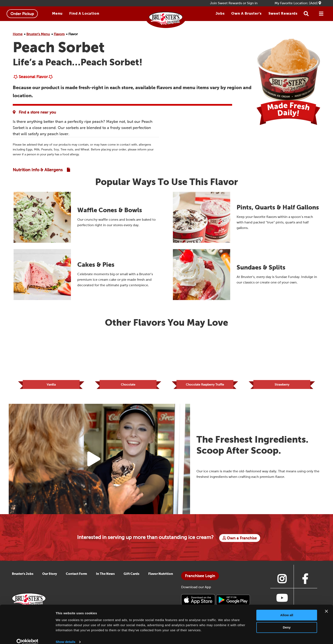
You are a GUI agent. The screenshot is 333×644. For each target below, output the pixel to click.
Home (18, 34)
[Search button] (306, 14)
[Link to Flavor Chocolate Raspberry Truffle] (205, 362)
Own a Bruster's (246, 13)
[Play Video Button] (94, 462)
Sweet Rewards (283, 13)
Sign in (252, 3)
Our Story (50, 577)
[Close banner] (326, 605)
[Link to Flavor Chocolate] (128, 362)
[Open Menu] (321, 14)
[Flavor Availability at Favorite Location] (35, 112)
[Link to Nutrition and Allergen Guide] (41, 170)
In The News (105, 577)
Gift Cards (131, 577)
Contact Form (76, 577)
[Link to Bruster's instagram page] (282, 582)
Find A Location (84, 13)
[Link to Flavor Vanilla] (51, 362)
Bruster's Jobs (23, 577)
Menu (57, 13)
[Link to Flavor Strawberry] (282, 362)
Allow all (287, 609)
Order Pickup (22, 14)
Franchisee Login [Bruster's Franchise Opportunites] (200, 579)
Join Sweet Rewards (226, 3)
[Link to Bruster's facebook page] (305, 582)
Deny (287, 621)
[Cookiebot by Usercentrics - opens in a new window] (28, 636)
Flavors (59, 34)
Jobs (220, 13)
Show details (66, 636)
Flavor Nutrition (161, 577)
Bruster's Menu (38, 34)
